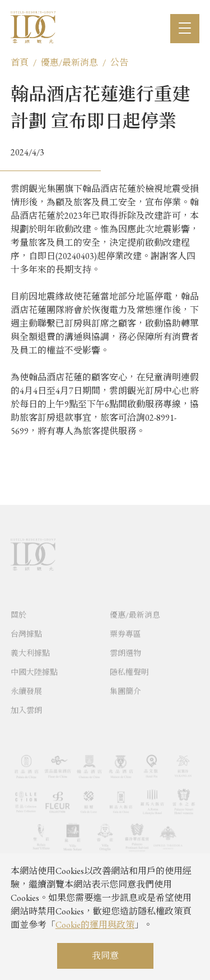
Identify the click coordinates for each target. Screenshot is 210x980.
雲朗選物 (125, 666)
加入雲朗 (26, 723)
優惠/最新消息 (69, 63)
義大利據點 (30, 666)
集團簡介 (125, 704)
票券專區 (125, 647)
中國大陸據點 (34, 685)
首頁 (20, 63)
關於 (18, 628)
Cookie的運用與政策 (95, 925)
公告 (119, 63)
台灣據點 (26, 647)
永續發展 (26, 704)
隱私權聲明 (129, 685)
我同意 (105, 956)
